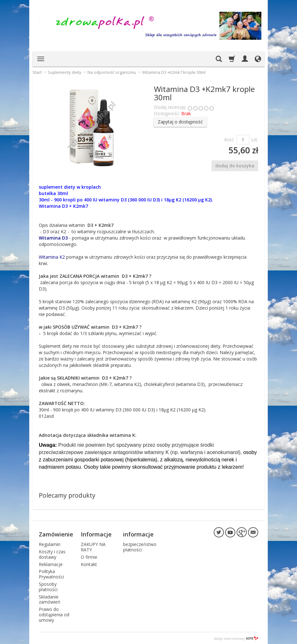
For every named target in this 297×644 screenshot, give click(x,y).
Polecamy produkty (67, 495)
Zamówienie (56, 534)
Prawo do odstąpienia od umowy (54, 614)
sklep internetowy (236, 637)
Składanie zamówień (50, 598)
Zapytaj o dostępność (180, 122)
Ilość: (229, 140)
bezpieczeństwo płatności (140, 546)
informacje (138, 534)
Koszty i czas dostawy (52, 553)
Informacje (96, 534)
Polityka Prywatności (51, 573)
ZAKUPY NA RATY (93, 546)
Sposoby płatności (48, 586)
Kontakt (89, 563)
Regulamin (50, 544)
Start (37, 72)
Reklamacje (51, 563)
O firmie (89, 556)
